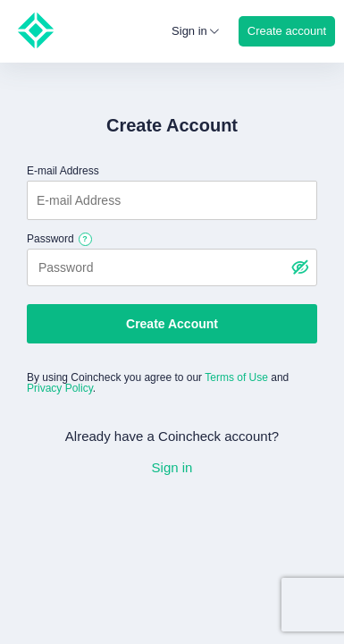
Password (50, 239)
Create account (287, 31)
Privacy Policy (60, 388)
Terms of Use (236, 377)
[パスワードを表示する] (299, 267)
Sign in (172, 467)
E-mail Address (63, 171)
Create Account (172, 324)
